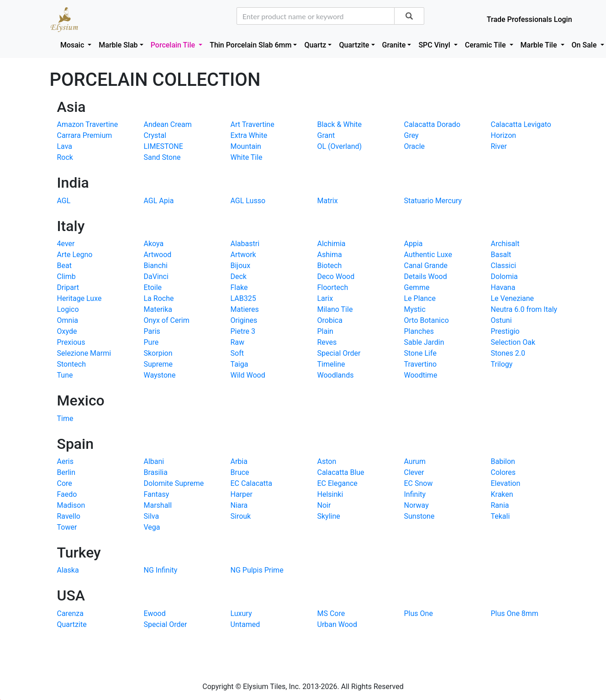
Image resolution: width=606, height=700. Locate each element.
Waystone (160, 375)
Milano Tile (335, 309)
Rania (500, 505)
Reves (327, 342)
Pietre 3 (243, 331)
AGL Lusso (248, 201)
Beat (64, 266)
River (499, 146)
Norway (416, 505)
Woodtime (421, 375)
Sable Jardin (424, 342)
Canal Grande (426, 266)
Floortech (333, 287)
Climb (66, 276)
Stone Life (420, 353)
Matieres (245, 309)
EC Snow (419, 483)
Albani (154, 461)
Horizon (504, 135)
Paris (152, 331)
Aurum (415, 461)
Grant (326, 135)
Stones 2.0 (508, 353)
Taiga (240, 364)
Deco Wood (336, 276)
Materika (158, 309)
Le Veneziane (513, 298)
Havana (503, 287)
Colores (503, 472)
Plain (325, 331)
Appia (414, 244)
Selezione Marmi (84, 353)
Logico (68, 309)
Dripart (68, 287)
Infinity (415, 494)
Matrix (328, 201)
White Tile (247, 157)
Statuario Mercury (433, 201)
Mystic (415, 309)
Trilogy (502, 364)
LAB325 (243, 298)
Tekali (501, 516)
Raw (238, 342)
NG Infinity (161, 570)
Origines (244, 320)
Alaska (68, 570)
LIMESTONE (163, 146)
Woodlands (336, 375)
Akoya (154, 244)
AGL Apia (159, 201)
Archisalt (505, 244)
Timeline (331, 364)
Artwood (158, 255)
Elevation (506, 483)
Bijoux (241, 266)
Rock (65, 157)
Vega (152, 527)
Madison (71, 505)
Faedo (67, 494)
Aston (327, 461)
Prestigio (505, 331)
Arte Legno (75, 255)
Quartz (315, 45)
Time (65, 418)
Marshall (158, 505)
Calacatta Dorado (432, 124)
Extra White (249, 135)
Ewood (155, 613)
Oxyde (67, 331)
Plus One (419, 613)
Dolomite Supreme (174, 483)
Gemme (417, 287)
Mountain (246, 146)
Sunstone (419, 516)
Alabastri (245, 244)
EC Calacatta (251, 483)
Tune (65, 375)
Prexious (71, 342)
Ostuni (501, 320)
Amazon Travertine (88, 124)
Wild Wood (248, 375)
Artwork (243, 255)
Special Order (339, 353)
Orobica (330, 320)
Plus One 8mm (515, 613)
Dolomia (504, 276)
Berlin (66, 472)
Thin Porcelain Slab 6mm (250, 45)
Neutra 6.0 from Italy (524, 309)
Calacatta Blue (341, 472)
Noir (324, 505)
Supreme (158, 364)
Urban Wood (337, 624)
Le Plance (420, 298)
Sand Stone (162, 157)
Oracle (415, 146)
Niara (239, 505)
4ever (66, 244)
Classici (504, 266)
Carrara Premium (85, 135)
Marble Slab (118, 45)
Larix (325, 298)
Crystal (155, 135)
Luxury (241, 613)
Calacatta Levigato (521, 124)
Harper (242, 494)
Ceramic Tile (486, 45)
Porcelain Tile (174, 45)
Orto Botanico (427, 320)
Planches (419, 331)
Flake (239, 287)
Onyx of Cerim (167, 320)
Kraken (502, 494)
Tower (67, 527)
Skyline (329, 516)
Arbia (239, 461)
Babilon (503, 461)
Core (65, 483)
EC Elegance (337, 483)
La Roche (159, 298)
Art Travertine (253, 124)
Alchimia (332, 244)
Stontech (71, 364)
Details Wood (426, 276)
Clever (414, 472)
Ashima (330, 255)
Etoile (153, 287)
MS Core (331, 613)
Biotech (330, 266)
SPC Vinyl (435, 45)
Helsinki (330, 494)
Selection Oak (513, 342)
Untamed (245, 624)
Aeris (66, 461)
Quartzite (354, 45)
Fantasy (157, 494)
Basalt (501, 255)
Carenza (70, 613)
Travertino (421, 364)
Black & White (340, 124)
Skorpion (158, 353)
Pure (151, 342)
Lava (65, 146)
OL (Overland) (340, 146)
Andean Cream (168, 124)
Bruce (240, 472)
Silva (152, 516)
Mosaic (73, 45)
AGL (64, 201)
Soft (237, 353)
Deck (239, 276)
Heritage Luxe (79, 298)
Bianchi (156, 266)
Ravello (69, 516)
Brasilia (156, 472)
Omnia (68, 320)
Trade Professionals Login (530, 19)
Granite (394, 45)
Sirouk (241, 516)
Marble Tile (540, 45)
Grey (411, 135)
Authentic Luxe (428, 255)
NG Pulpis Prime (257, 570)
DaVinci (156, 276)
